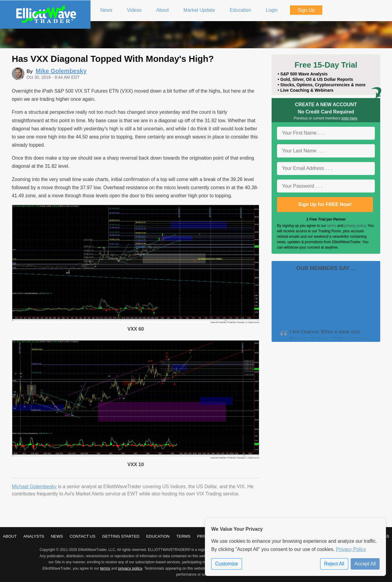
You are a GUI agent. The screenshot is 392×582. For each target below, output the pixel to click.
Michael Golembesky (34, 487)
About (10, 536)
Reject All (334, 564)
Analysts (34, 536)
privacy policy (355, 226)
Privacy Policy (351, 549)
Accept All (365, 564)
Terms (183, 536)
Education (158, 536)
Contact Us (83, 536)
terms (332, 226)
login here (349, 118)
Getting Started (121, 536)
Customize (227, 564)
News (57, 536)
